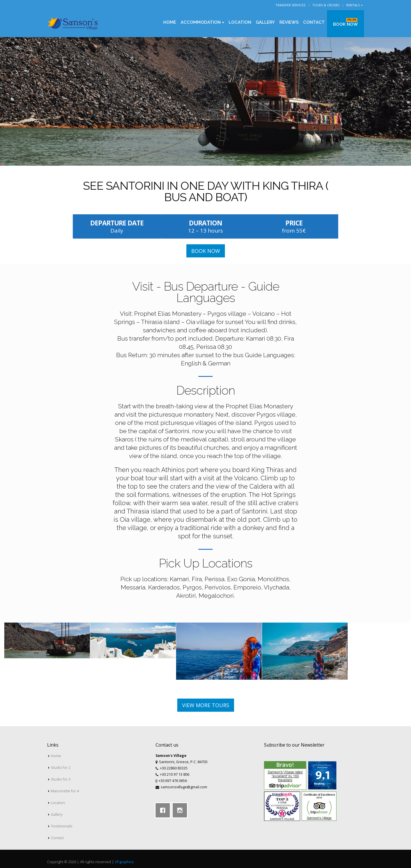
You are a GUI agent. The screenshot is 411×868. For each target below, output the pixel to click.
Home (170, 22)
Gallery (265, 22)
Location (240, 22)
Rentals (353, 5)
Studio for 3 (61, 779)
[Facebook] (164, 810)
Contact (314, 22)
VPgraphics (124, 862)
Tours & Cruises (326, 5)
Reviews (289, 22)
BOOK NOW (345, 22)
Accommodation (201, 22)
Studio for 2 (61, 768)
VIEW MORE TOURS (206, 705)
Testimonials (62, 826)
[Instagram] (181, 810)
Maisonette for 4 (65, 791)
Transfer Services (290, 5)
